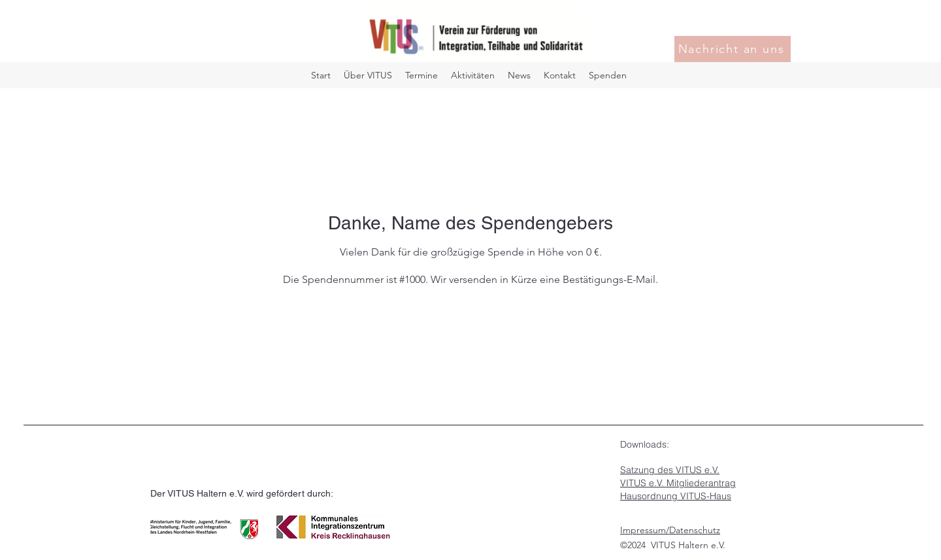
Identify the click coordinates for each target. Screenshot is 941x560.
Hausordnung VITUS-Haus (676, 496)
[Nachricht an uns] (733, 49)
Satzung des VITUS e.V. (670, 470)
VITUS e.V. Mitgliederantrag (678, 483)
